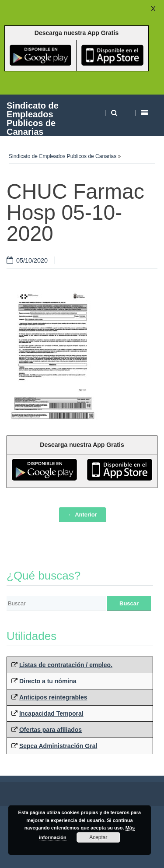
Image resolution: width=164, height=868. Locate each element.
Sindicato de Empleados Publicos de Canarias (33, 118)
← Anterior (82, 515)
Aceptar (98, 837)
